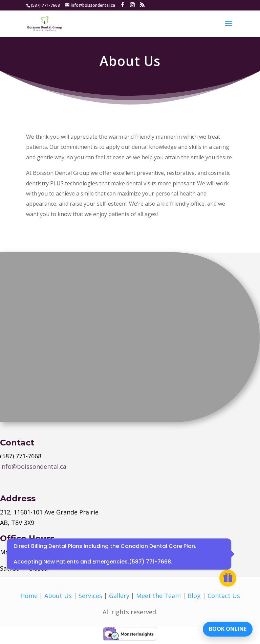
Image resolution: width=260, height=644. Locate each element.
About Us (58, 596)
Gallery (119, 596)
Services (90, 596)
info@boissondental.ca (33, 466)
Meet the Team (158, 596)
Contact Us (224, 596)
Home (29, 596)
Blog (194, 596)
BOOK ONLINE (228, 629)
